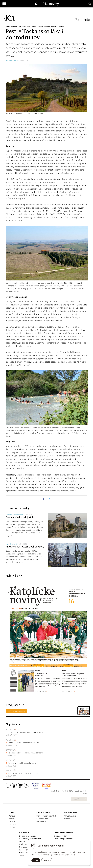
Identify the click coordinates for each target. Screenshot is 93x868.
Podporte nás (42, 819)
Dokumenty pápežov (28, 836)
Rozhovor (23, 26)
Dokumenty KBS (26, 847)
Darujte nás (41, 821)
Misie (35, 26)
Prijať (36, 860)
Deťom (62, 26)
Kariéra (12, 821)
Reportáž (14, 26)
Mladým (55, 26)
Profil (30, 26)
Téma (8, 26)
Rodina (41, 26)
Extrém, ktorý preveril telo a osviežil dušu (25, 732)
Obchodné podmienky (63, 839)
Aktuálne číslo (70, 816)
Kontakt (12, 816)
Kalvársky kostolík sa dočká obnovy (25, 547)
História (12, 827)
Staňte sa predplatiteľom (17, 711)
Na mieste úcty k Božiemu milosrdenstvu (25, 753)
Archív (77, 799)
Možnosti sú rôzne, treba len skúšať (23, 773)
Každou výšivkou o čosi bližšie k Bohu (24, 743)
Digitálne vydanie (61, 836)
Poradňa (48, 26)
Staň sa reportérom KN (46, 816)
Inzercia (12, 819)
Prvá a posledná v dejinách (20, 518)
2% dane (12, 824)
